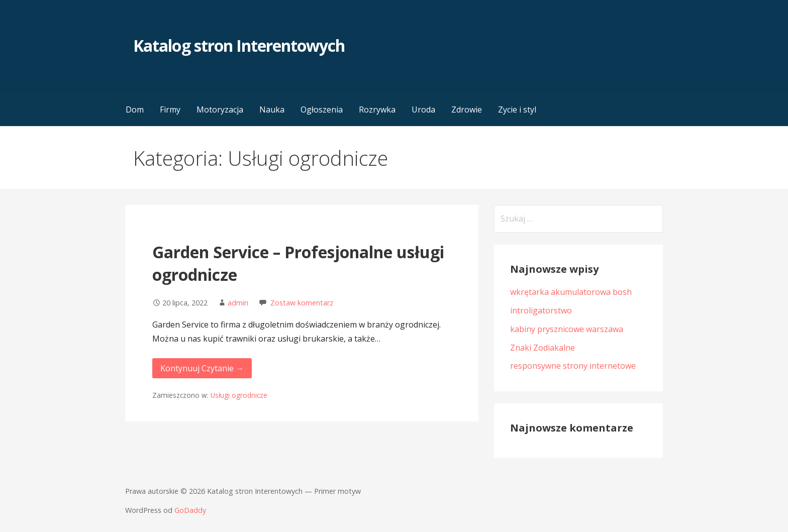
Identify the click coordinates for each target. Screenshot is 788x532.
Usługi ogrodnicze (239, 395)
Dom (135, 110)
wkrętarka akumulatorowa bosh (571, 292)
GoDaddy (190, 510)
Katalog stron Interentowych (239, 45)
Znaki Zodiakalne (543, 348)
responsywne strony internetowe (573, 366)
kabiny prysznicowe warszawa (567, 329)
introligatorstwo (541, 310)
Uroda (423, 110)
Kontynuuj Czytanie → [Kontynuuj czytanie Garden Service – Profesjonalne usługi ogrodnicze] (202, 368)
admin (238, 303)
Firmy (170, 110)
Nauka (272, 110)
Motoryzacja (220, 110)
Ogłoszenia (322, 110)
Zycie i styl (517, 110)
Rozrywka (377, 110)
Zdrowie (467, 110)
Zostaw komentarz (302, 303)
